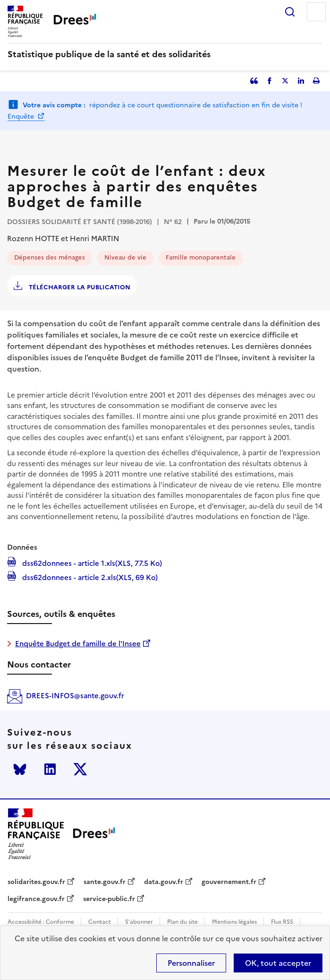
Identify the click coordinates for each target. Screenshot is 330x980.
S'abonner (139, 922)
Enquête (22, 117)
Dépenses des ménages (50, 257)
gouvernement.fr (229, 882)
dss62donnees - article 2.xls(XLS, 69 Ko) (89, 577)
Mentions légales (234, 922)
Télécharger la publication (79, 287)
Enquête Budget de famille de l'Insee (78, 644)
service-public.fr (109, 899)
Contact (100, 922)
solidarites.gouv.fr (36, 882)
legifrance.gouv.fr (36, 899)
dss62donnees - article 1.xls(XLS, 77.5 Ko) (91, 563)
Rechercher (290, 12)
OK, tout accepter (278, 963)
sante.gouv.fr (105, 882)
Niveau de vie (125, 257)
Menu (316, 12)
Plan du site (182, 922)
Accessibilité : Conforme (41, 922)
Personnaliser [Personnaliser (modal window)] (191, 963)
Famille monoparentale (201, 257)
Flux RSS (282, 922)
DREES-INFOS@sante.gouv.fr (75, 696)
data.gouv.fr (164, 882)
